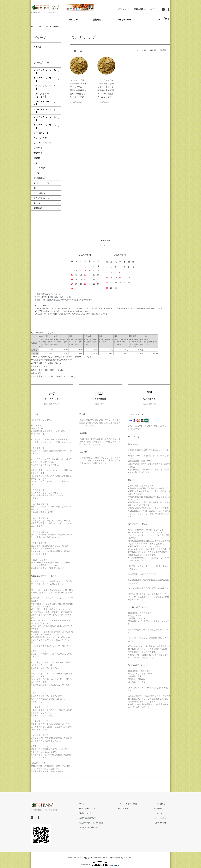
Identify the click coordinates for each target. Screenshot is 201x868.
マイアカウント (123, 9)
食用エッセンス (41, 181)
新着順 (163, 50)
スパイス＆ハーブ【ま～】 (45, 108)
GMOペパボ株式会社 (110, 855)
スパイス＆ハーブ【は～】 (45, 101)
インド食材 (39, 166)
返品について (96, 811)
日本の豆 (38, 146)
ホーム (33, 27)
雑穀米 (37, 156)
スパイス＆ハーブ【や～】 (45, 116)
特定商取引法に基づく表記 (102, 820)
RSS (128, 806)
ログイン (154, 9)
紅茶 (36, 161)
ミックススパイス (42, 141)
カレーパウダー (41, 136)
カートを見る (162, 815)
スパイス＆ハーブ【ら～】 (45, 124)
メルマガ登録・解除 (135, 801)
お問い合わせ (162, 820)
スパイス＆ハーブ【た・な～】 (42, 93)
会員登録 (161, 806)
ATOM (135, 806)
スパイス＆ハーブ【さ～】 (45, 85)
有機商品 (38, 46)
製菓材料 (38, 206)
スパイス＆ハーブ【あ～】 (45, 69)
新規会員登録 (140, 9)
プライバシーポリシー (100, 825)
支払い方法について (99, 815)
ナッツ (37, 201)
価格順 (153, 50)
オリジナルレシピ (124, 20)
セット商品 (39, 191)
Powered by (100, 861)
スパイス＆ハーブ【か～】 (45, 77)
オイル (37, 171)
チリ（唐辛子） (41, 130)
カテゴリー (73, 20)
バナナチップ (60, 27)
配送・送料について (99, 806)
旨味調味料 (39, 176)
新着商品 (97, 20)
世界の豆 (38, 151)
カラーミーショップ (75, 855)
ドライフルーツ (46, 27)
